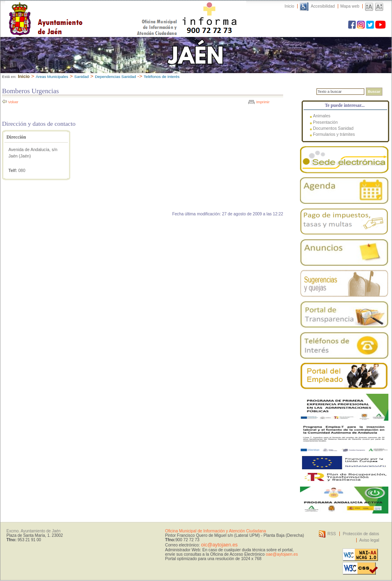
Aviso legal (369, 540)
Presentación (325, 122)
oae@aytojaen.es (282, 554)
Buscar (374, 92)
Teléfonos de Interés (162, 77)
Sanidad (82, 77)
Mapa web (350, 6)
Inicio (290, 6)
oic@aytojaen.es (219, 545)
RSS (332, 534)
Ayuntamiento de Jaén (81, 11)
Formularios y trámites (334, 134)
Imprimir (263, 102)
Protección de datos (361, 534)
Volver (13, 102)
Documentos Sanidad (333, 128)
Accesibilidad (323, 6)
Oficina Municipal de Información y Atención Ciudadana (215, 531)
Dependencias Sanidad (115, 77)
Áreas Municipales (52, 77)
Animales (322, 116)
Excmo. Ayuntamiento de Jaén (34, 531)
